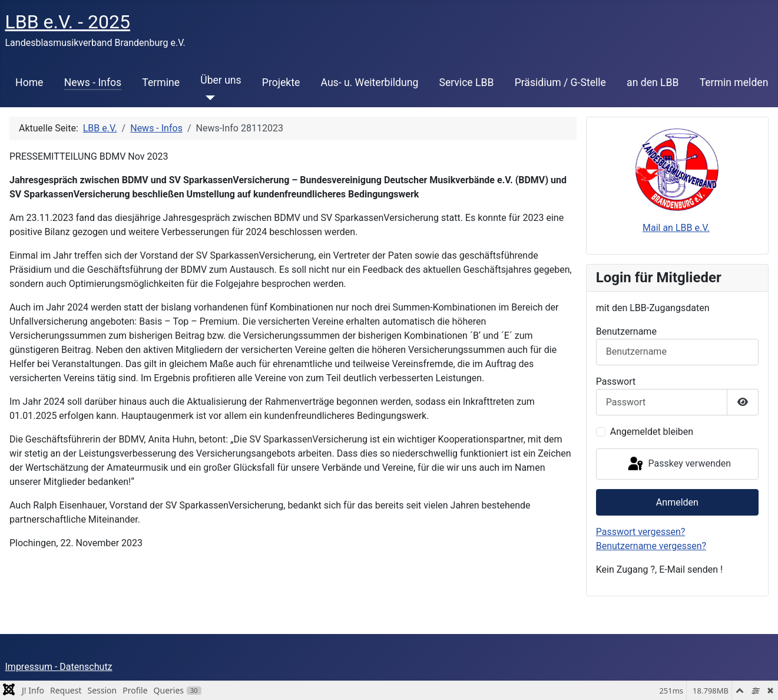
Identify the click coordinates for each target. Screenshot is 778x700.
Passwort (616, 382)
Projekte (281, 82)
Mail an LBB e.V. (676, 228)
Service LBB (466, 82)
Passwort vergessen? (641, 532)
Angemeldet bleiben (652, 432)
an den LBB (653, 82)
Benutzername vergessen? (651, 546)
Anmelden (677, 502)
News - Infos (93, 82)
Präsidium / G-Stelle (560, 82)
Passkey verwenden (678, 464)
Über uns (221, 80)
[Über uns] (208, 98)
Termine (161, 82)
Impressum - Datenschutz (59, 667)
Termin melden (734, 82)
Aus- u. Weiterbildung (370, 82)
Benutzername (626, 331)
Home (29, 82)
